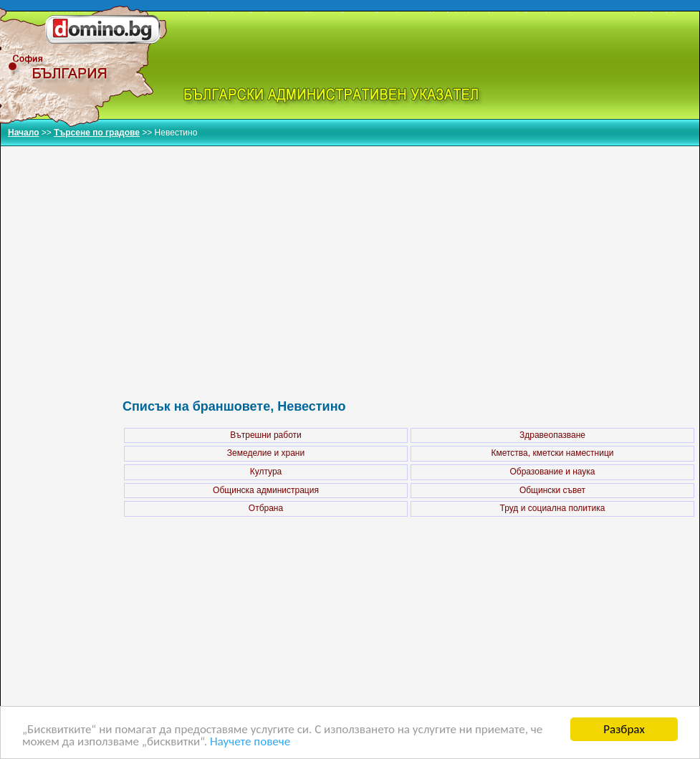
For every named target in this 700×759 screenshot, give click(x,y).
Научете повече (250, 742)
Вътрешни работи (265, 435)
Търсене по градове (97, 133)
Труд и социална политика (553, 508)
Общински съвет (552, 490)
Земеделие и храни (266, 453)
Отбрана (266, 508)
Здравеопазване (552, 435)
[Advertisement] (409, 257)
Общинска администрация (266, 490)
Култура (266, 472)
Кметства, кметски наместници (552, 453)
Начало (23, 133)
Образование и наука (552, 472)
